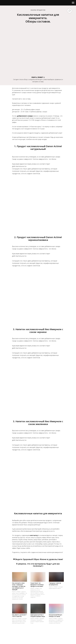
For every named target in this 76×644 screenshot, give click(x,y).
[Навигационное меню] (73, 3)
